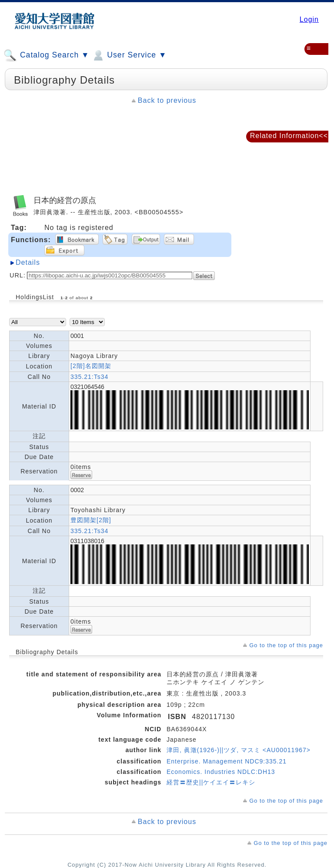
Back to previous (167, 100)
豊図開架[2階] (91, 520)
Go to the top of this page (286, 645)
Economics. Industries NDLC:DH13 (221, 772)
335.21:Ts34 (89, 377)
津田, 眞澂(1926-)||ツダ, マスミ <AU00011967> (239, 750)
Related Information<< (289, 136)
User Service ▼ (129, 55)
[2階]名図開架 (91, 366)
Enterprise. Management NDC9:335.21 (227, 761)
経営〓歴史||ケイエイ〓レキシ (211, 782)
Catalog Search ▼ (46, 55)
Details (28, 262)
